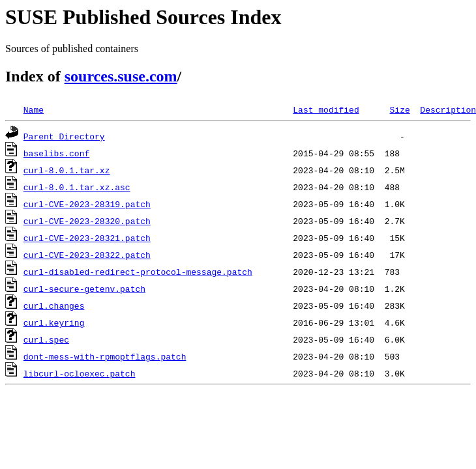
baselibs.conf (56, 153)
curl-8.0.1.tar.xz (67, 170)
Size (399, 109)
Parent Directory (64, 136)
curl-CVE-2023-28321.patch (87, 238)
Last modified (326, 109)
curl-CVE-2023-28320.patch (87, 221)
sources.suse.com (121, 76)
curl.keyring (54, 322)
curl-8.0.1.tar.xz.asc (77, 187)
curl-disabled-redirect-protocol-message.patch (138, 272)
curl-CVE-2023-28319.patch (87, 204)
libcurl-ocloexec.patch (80, 373)
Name (34, 109)
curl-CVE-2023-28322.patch (87, 255)
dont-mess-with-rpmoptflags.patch (105, 356)
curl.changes (54, 306)
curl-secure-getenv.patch (84, 289)
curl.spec (46, 339)
